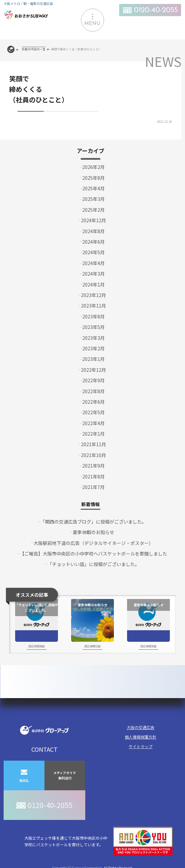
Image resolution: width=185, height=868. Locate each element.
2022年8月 (93, 391)
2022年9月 (93, 380)
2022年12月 (93, 370)
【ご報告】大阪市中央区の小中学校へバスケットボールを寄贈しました (93, 554)
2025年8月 (93, 178)
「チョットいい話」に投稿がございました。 (93, 564)
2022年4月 (93, 423)
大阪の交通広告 (141, 727)
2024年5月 (93, 252)
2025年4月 (93, 188)
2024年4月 (93, 263)
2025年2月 (93, 210)
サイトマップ (141, 746)
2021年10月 (93, 455)
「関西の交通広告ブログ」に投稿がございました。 (93, 522)
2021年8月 (93, 476)
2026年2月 (93, 167)
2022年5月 (93, 412)
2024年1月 (93, 285)
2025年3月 (93, 199)
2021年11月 (93, 444)
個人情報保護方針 (141, 737)
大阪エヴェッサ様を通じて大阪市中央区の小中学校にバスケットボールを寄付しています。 (98, 841)
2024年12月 (93, 220)
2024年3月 (93, 274)
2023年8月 (93, 316)
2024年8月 (93, 231)
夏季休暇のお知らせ (93, 532)
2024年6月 (93, 242)
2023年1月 (93, 359)
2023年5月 (93, 327)
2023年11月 (93, 306)
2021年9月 (93, 466)
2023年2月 (93, 348)
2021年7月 (93, 487)
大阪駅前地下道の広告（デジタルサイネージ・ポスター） (93, 543)
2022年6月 (93, 402)
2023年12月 (93, 295)
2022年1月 (93, 434)
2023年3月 (93, 338)
